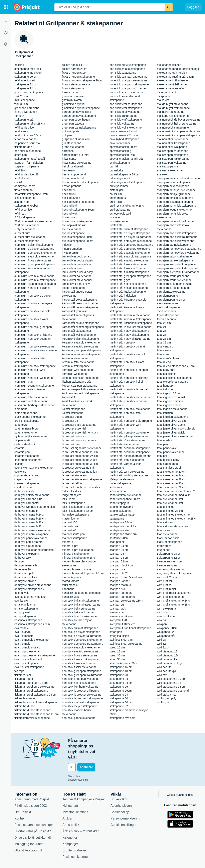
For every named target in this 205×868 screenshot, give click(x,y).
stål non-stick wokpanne (172, 147)
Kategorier (70, 820)
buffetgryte (21, 425)
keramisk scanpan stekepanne (81, 354)
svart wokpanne (167, 311)
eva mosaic (22, 628)
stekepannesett (167, 92)
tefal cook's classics (169, 358)
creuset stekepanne (27, 483)
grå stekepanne (72, 143)
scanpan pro (117, 589)
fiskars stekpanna (73, 88)
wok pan (162, 620)
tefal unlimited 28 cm (170, 511)
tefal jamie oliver (25, 128)
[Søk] (169, 7)
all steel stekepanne (27, 241)
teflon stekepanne (26, 139)
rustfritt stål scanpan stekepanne (130, 452)
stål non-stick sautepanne (173, 128)
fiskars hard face (25, 706)
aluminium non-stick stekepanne (34, 346)
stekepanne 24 (119, 679)
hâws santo (69, 159)
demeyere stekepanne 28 (30, 589)
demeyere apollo (25, 573)
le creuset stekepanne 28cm (80, 460)
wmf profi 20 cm (167, 577)
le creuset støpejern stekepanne (82, 479)
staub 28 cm (117, 651)
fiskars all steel (24, 679)
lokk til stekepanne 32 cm (78, 511)
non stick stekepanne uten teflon (82, 593)
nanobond (68, 589)
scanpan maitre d (120, 585)
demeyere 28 (23, 569)
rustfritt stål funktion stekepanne (129, 272)
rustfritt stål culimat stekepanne (129, 229)
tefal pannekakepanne (171, 452)
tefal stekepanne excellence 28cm (178, 491)
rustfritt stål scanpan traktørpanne (130, 456)
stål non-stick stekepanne (173, 139)
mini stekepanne (25, 100)
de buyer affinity (24, 491)
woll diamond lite (168, 659)
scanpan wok (118, 609)
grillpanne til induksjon (76, 139)
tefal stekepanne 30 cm (172, 483)
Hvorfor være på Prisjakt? (33, 814)
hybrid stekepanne (73, 233)
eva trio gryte (23, 632)
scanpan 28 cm (119, 558)
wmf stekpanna (167, 609)
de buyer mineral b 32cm (30, 526)
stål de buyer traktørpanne (173, 108)
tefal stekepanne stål (170, 503)
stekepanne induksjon (28, 73)
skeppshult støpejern (122, 624)
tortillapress (164, 546)
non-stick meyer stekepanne (80, 706)
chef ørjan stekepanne (28, 460)
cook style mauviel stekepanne (34, 468)
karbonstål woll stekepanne (79, 335)
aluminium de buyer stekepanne (34, 249)
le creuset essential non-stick (80, 433)
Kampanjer (70, 827)
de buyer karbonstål (27, 503)
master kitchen (71, 519)
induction (68, 245)
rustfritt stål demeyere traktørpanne (131, 245)
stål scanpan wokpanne (172, 163)
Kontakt (20, 801)
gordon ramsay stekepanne (79, 116)
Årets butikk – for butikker (81, 814)
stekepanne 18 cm (121, 671)
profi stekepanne (120, 210)
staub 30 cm (117, 655)
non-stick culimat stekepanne (80, 628)
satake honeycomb (121, 507)
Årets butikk (71, 807)
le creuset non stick (74, 436)
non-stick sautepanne (123, 73)
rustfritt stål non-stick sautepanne (130, 397)
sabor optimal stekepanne (126, 495)
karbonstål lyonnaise (75, 311)
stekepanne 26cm (121, 691)
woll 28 (162, 640)
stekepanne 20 (119, 675)
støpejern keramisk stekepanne (177, 206)
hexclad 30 (69, 194)
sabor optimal (118, 491)
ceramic (19, 448)
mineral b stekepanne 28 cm (80, 558)
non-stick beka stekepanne (79, 609)
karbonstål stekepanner (77, 331)
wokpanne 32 (165, 632)
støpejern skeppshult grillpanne (177, 264)
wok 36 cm (21, 104)
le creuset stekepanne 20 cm (80, 452)
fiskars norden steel (74, 73)
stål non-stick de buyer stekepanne (179, 120)
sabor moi (116, 487)
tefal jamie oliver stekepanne (175, 436)
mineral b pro (70, 546)
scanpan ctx (22, 202)
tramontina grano (168, 565)
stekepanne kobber (26, 206)
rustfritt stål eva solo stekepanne (130, 253)
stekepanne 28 (119, 695)
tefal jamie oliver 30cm (171, 425)
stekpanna (164, 96)
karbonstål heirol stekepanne (80, 307)
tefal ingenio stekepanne (172, 409)
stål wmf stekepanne (170, 170)
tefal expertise (23, 210)
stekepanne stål (24, 120)
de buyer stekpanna (27, 554)
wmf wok (163, 612)
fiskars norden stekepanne (78, 77)
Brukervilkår (119, 782)
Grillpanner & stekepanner (84, 23)
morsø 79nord (71, 581)
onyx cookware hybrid (123, 131)
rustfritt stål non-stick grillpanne (129, 378)
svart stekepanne (168, 303)
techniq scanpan (167, 319)
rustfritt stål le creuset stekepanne (130, 327)
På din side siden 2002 (31, 788)
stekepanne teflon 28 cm (30, 124)
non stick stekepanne (28, 151)
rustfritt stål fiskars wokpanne (128, 268)
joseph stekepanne (74, 288)
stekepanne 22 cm (26, 88)
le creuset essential (74, 429)
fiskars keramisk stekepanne (32, 718)
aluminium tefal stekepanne (31, 397)
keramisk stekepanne (75, 358)
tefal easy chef (166, 370)
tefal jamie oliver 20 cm (171, 421)
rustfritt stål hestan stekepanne (129, 288)
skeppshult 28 (118, 620)
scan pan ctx (117, 542)
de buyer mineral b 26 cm (30, 519)
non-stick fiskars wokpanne (79, 663)
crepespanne (23, 479)
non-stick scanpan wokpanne (128, 88)
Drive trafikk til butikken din (33, 820)
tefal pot (162, 456)
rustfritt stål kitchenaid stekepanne (131, 323)
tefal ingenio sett (25, 80)
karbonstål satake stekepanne (81, 323)
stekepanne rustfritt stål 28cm (175, 77)
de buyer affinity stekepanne (32, 495)
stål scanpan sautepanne (173, 151)
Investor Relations (75, 795)
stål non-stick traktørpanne (174, 143)
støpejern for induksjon (29, 163)
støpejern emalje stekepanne (175, 198)
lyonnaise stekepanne (76, 515)
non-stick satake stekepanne (127, 69)
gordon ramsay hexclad (77, 112)
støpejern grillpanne (27, 166)
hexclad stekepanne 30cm (78, 210)
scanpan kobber (120, 581)
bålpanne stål (23, 440)
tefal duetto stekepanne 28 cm (176, 366)
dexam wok (22, 593)
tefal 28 (162, 335)
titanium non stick (168, 538)
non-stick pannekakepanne (79, 718)
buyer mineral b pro (27, 429)
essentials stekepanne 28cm (32, 624)
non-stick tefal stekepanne (126, 108)
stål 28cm (163, 100)
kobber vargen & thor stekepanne (83, 389)
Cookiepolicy (120, 795)
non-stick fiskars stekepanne (80, 655)
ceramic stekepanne (27, 456)
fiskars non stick (72, 65)
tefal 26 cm (21, 170)
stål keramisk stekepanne (173, 116)
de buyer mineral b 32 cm (30, 522)
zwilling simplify (167, 698)
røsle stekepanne (120, 483)
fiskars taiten (70, 92)
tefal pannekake (167, 448)
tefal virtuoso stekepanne (173, 526)
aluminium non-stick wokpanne (34, 378)
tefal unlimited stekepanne (173, 515)
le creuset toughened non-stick (81, 487)
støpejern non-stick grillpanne (175, 221)
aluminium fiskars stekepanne (33, 260)
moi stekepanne (72, 577)
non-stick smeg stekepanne (127, 92)
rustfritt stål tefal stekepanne (127, 460)
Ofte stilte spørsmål (28, 833)
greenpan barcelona (27, 108)
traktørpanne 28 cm (169, 554)
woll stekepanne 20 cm (171, 679)
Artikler (67, 801)
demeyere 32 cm (25, 186)
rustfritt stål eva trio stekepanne (129, 260)
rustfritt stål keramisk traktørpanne (131, 319)
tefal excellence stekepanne (174, 378)
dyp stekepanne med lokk (30, 597)
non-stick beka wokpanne (78, 612)
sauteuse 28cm (119, 538)
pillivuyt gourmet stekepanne (127, 182)
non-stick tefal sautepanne (126, 104)
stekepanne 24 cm (121, 683)
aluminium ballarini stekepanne (34, 245)
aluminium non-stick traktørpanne (35, 366)
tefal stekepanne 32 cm (172, 487)
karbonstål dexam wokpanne (80, 303)
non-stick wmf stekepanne (126, 120)
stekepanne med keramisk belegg (178, 69)
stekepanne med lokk (28, 69)
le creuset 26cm (72, 417)
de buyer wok (23, 558)
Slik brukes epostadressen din (84, 759)
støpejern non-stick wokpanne (176, 241)
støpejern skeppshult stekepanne (178, 268)
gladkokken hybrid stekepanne (81, 108)
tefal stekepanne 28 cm (172, 479)
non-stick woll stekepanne (126, 128)
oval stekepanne (120, 163)
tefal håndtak (165, 386)
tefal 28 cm (164, 339)
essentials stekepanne (28, 620)
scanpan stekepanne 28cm (126, 601)
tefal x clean (165, 530)
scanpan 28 (117, 554)
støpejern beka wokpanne (173, 186)
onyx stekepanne (120, 143)
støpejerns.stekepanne (171, 292)
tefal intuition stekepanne (173, 417)
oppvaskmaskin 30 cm (123, 147)
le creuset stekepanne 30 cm (80, 464)
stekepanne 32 (119, 706)
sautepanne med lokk (123, 526)
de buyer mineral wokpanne (32, 534)
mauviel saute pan (73, 534)
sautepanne (117, 519)
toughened (164, 550)
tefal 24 (162, 327)
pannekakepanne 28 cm (124, 174)
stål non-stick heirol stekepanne (177, 124)
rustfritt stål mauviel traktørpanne (130, 339)
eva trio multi (22, 644)
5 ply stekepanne (25, 229)
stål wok (162, 174)
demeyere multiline (26, 577)
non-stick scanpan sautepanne (129, 77)
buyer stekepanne (26, 433)
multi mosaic (70, 585)
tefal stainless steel (169, 468)
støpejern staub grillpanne (173, 276)
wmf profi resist (167, 589)
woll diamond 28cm (169, 655)
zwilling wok (165, 702)
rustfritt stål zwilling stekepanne (129, 475)
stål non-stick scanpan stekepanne (179, 135)
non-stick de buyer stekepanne (81, 632)
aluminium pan (24, 382)
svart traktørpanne (169, 307)
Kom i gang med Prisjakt (32, 782)
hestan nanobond (73, 178)
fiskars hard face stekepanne (32, 710)
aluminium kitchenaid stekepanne (35, 284)
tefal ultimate (22, 178)
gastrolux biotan (72, 100)
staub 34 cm (117, 659)
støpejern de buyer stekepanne (176, 190)
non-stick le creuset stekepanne (82, 695)
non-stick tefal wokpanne (125, 112)
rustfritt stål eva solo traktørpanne (130, 256)
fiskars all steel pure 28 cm (31, 683)
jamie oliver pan (72, 268)
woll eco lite (164, 667)
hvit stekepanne (72, 229)
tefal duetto (164, 362)
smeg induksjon (119, 636)
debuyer (20, 561)
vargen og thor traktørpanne (175, 573)
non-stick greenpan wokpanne (81, 679)
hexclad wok (70, 214)
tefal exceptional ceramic (173, 382)
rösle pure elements (122, 479)
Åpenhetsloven (121, 788)
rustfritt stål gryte (120, 280)
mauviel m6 (69, 530)
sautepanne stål (119, 530)
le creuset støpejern (74, 475)
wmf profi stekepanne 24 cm (175, 601)
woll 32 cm (164, 647)
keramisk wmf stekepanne (78, 370)
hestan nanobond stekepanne (81, 182)
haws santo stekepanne (77, 163)
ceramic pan (22, 452)
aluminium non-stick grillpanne (33, 335)
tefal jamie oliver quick (171, 433)
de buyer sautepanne (28, 546)
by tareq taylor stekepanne (31, 436)
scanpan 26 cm (119, 550)
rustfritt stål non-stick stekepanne (130, 409)
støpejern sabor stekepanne (175, 256)
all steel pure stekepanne (30, 237)
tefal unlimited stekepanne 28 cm (178, 519)
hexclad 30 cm (71, 198)
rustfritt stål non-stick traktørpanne (131, 421)
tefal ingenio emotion (170, 401)
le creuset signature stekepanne (82, 448)
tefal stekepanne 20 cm (172, 472)
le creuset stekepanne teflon (80, 472)
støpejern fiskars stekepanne (175, 202)
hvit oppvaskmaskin (74, 225)
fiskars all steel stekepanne (31, 691)
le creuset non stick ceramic (79, 440)
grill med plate (71, 131)
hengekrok (69, 170)
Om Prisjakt (23, 795)
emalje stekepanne (26, 609)
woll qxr (162, 675)
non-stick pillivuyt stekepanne (128, 65)
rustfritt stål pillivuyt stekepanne (129, 436)
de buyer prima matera (29, 542)
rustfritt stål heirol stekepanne (128, 284)
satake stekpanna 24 (122, 515)
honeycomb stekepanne (77, 221)
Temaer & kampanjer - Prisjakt (84, 782)
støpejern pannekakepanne (174, 245)
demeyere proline (25, 581)
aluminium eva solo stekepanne (34, 256)
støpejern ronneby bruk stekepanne (179, 249)
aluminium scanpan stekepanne (34, 386)
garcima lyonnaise (73, 96)
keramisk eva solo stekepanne (81, 342)
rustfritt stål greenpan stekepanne (130, 276)
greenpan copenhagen (76, 120)
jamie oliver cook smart (76, 256)
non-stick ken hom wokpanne (80, 687)
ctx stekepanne (24, 487)
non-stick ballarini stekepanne (80, 601)
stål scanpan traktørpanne (173, 159)
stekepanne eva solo (122, 718)
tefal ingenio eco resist (171, 397)
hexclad (19, 65)
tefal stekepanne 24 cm (172, 475)
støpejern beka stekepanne (174, 182)
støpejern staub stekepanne (174, 280)
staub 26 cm (117, 647)
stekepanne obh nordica (172, 73)
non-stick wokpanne (122, 124)
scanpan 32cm (119, 561)
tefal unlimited (166, 507)
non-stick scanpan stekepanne (128, 80)
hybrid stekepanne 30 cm (78, 241)
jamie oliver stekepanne (29, 92)
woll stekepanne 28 (169, 683)
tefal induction (166, 389)
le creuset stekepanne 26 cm (80, 456)
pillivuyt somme (119, 186)
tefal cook (163, 354)
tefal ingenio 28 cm (169, 393)
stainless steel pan (121, 640)
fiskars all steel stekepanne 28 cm (35, 695)
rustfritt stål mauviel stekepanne (129, 335)
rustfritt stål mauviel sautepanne (129, 331)
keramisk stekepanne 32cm (31, 194)
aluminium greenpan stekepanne (35, 264)
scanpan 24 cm (119, 546)
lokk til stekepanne (74, 503)
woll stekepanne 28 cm (171, 687)
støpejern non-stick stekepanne (177, 233)
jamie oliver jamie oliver (77, 264)
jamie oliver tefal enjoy (76, 284)
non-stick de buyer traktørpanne (82, 636)
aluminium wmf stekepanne (31, 401)
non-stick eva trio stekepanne (80, 651)
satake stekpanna (121, 511)
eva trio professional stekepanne (35, 655)
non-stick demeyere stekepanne (82, 640)
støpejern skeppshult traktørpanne (178, 272)
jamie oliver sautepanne (77, 276)
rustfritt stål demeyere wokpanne (130, 249)
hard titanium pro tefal (76, 155)
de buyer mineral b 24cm (30, 515)
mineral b (68, 542)
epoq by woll (22, 612)
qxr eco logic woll (120, 214)
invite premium (71, 253)
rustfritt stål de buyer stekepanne (130, 233)
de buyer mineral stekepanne (33, 530)
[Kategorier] (6, 7)
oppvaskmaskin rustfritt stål (126, 159)
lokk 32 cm (69, 499)
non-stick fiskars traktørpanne (80, 659)
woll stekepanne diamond (173, 691)
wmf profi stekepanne (170, 597)
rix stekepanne (119, 221)
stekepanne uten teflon (171, 88)
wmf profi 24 (165, 581)
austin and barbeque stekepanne (35, 405)
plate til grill (117, 190)
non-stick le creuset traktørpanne (82, 698)
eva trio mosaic (24, 636)
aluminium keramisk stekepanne (34, 276)
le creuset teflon (72, 483)
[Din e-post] (95, 750)
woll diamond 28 (167, 651)
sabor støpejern (119, 503)
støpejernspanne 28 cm (172, 300)
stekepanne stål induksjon (173, 80)
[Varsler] (6, 44)
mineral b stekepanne (75, 554)
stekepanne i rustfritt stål (30, 159)
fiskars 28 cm (23, 675)
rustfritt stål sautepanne (124, 444)
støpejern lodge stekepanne (174, 210)
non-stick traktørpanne (123, 116)
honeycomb (69, 217)
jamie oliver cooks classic (78, 260)
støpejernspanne (168, 296)
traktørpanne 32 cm (169, 558)
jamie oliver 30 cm (26, 112)
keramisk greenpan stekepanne (82, 350)
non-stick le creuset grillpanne (81, 691)
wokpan (162, 624)
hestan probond (72, 186)
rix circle (115, 217)
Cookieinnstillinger (124, 807)
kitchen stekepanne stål (77, 382)
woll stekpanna (166, 695)
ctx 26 (18, 182)
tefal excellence (167, 374)
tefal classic (164, 350)
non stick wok (70, 597)
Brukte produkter (74, 833)
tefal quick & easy (168, 460)
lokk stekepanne (25, 198)
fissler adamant (24, 190)
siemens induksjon (121, 616)
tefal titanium (22, 131)
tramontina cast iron (169, 561)
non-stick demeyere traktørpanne (83, 644)
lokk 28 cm (21, 96)
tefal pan (163, 444)
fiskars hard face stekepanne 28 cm (37, 714)
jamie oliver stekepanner (77, 280)
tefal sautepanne (168, 464)
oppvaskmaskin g (120, 151)
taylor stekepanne (168, 315)
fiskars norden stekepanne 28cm (82, 80)
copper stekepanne (26, 475)
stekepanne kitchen (169, 65)
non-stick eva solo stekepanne (81, 647)
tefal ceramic (165, 346)
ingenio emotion (72, 249)
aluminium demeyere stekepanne (35, 253)
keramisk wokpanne (74, 374)
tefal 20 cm (164, 323)
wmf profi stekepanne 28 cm (175, 605)
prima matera (118, 198)
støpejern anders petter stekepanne (179, 178)
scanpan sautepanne (123, 597)
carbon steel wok (25, 444)
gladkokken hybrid (73, 104)
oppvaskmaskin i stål (122, 155)
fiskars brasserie (25, 698)
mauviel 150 (70, 522)
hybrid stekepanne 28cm (77, 237)
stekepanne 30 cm (121, 702)
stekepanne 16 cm (121, 667)
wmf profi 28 (165, 585)
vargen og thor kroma (170, 569)
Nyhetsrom (70, 788)
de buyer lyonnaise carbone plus (35, 507)
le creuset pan (71, 444)
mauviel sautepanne (75, 538)
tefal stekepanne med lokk (173, 495)
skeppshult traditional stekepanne (130, 628)
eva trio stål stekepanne (29, 667)
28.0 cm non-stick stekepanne (33, 221)
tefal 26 (162, 331)
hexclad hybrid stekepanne (79, 202)
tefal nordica (165, 440)
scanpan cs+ (117, 569)
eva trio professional (27, 651)
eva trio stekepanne (27, 663)
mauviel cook (70, 526)
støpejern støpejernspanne (174, 288)
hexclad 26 (69, 190)
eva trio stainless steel (28, 659)
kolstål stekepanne (74, 409)
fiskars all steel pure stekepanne (34, 687)
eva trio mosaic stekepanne (31, 640)
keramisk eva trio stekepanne (80, 346)
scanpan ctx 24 (119, 573)
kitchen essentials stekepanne (81, 378)
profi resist (116, 202)
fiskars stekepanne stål (76, 84)
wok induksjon (166, 616)
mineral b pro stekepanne (78, 550)
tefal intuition (165, 413)
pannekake (116, 170)
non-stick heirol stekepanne (79, 683)
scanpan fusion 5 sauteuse (126, 577)
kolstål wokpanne (73, 413)
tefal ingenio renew (169, 405)
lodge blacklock (72, 491)
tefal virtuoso (165, 522)
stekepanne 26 (119, 687)
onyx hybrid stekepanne (124, 139)
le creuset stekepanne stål (78, 468)
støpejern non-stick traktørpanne (177, 237)
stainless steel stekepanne (126, 644)
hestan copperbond (74, 174)
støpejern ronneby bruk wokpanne (178, 253)
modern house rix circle (77, 569)
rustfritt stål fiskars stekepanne (128, 264)
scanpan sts (117, 605)
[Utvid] (6, 22)
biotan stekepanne (26, 413)
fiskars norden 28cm (75, 69)
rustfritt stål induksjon (123, 296)
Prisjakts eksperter (76, 839)
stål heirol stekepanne (171, 112)
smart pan (116, 632)
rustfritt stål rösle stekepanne (127, 440)
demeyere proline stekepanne (33, 585)
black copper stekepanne (30, 417)
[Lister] (6, 33)
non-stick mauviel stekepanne (80, 702)
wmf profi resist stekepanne (174, 593)
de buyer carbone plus (28, 499)
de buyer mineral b (26, 511)
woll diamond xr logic (170, 663)
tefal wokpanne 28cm (28, 135)
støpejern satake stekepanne (175, 260)
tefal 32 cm (164, 342)
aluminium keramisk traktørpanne (35, 280)
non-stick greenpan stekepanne (82, 671)
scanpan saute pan (121, 593)
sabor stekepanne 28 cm (125, 499)
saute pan (21, 155)
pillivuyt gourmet (120, 178)
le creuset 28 (70, 421)
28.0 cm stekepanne (27, 225)
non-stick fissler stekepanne (79, 667)
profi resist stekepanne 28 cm (128, 206)
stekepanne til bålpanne (172, 84)
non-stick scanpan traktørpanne (129, 84)
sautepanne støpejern (123, 534)
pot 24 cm (116, 194)
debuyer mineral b (26, 565)
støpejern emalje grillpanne (174, 194)
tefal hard (20, 214)
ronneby (20, 116)
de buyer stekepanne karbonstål (34, 550)
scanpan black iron (121, 565)
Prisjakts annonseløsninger (34, 807)
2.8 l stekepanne (25, 217)
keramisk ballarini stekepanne (80, 339)
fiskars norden (23, 147)
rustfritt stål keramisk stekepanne (130, 315)
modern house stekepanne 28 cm (83, 573)
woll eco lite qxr (167, 671)
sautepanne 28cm (121, 522)
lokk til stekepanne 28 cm (78, 507)
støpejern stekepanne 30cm (174, 284)
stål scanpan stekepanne (173, 155)
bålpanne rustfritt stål (27, 143)
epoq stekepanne (25, 616)
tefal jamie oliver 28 (27, 174)
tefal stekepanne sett (170, 499)
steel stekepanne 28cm (124, 663)
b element (21, 409)
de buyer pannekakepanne (31, 538)
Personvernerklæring (125, 801)
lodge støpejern (72, 495)
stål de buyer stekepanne (173, 104)
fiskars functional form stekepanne (36, 702)
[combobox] (110, 7)
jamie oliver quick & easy (77, 272)
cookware (20, 472)
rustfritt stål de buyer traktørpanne (131, 237)
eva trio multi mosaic (27, 647)
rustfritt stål (116, 225)
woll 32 (162, 644)
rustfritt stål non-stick (122, 342)
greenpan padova (73, 124)
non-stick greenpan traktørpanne (82, 675)
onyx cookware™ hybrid (124, 135)
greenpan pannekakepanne (79, 128)
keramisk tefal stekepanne (78, 362)
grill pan (67, 135)
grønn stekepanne (73, 147)
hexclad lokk (70, 206)
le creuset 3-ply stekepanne (79, 425)
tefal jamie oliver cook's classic (176, 429)
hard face (68, 151)
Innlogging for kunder (29, 827)
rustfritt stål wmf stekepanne (127, 472)
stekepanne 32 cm (26, 84)
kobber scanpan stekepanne (80, 386)
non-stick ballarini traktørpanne (81, 605)
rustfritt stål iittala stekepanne (128, 292)
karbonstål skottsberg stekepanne (83, 327)
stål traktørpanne (168, 166)
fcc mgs (19, 671)
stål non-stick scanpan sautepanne (179, 131)
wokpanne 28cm (167, 628)
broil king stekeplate (27, 421)
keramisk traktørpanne (76, 366)
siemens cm (117, 612)
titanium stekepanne (170, 542)
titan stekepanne (167, 534)
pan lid (114, 166)
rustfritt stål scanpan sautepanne (130, 448)
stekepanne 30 (119, 698)
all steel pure (22, 233)
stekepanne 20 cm (26, 77)
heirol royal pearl (72, 166)
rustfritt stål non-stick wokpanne (129, 433)
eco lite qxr (21, 601)
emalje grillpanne (25, 605)
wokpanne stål (166, 636)
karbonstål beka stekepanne (80, 300)
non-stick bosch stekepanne (79, 616)
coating (19, 464)
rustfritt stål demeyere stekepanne (131, 241)
